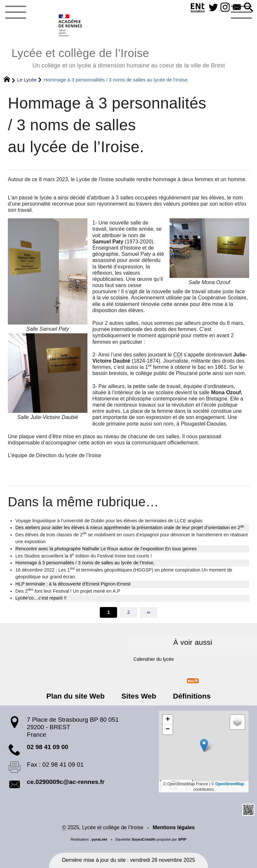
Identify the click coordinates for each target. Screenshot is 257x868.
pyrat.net (99, 839)
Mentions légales (174, 827)
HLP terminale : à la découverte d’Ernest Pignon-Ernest (73, 584)
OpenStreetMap (230, 784)
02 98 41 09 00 (47, 747)
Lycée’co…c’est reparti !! (41, 598)
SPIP (182, 839)
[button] (249, 8)
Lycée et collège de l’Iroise (118, 57)
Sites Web (139, 696)
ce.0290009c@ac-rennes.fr (66, 782)
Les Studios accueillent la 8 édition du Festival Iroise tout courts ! (84, 556)
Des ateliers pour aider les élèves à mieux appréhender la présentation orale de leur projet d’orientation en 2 (130, 527)
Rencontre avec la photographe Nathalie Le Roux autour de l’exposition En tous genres (106, 549)
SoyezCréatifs (144, 839)
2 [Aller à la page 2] (128, 612)
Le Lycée (27, 80)
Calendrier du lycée (154, 659)
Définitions (192, 696)
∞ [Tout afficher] (148, 612)
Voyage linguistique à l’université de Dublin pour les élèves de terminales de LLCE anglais (109, 521)
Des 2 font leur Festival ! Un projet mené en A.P (68, 591)
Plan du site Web (76, 696)
